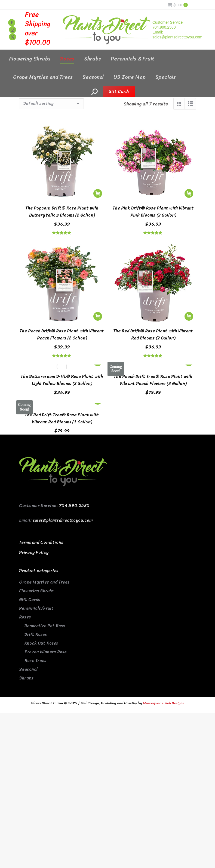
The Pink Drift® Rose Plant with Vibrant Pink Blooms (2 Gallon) (153, 212)
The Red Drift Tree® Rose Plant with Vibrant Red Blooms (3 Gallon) (62, 418)
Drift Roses (36, 634)
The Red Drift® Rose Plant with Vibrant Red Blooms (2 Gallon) (153, 334)
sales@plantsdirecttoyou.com (63, 520)
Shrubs (26, 678)
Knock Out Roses (41, 643)
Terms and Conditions (41, 542)
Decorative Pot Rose (45, 626)
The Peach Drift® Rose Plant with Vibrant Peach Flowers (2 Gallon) (62, 334)
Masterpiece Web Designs (163, 703)
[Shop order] (51, 104)
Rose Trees (35, 661)
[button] (98, 193)
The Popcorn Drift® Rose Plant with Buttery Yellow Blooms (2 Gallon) (62, 212)
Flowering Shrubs (36, 591)
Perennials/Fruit (36, 608)
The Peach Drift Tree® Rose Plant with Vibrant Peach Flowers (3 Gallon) (153, 380)
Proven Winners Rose (46, 652)
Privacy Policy (34, 552)
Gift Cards (29, 600)
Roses (25, 617)
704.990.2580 (74, 506)
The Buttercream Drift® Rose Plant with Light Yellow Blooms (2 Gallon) (62, 380)
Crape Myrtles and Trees (44, 582)
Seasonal (28, 669)
